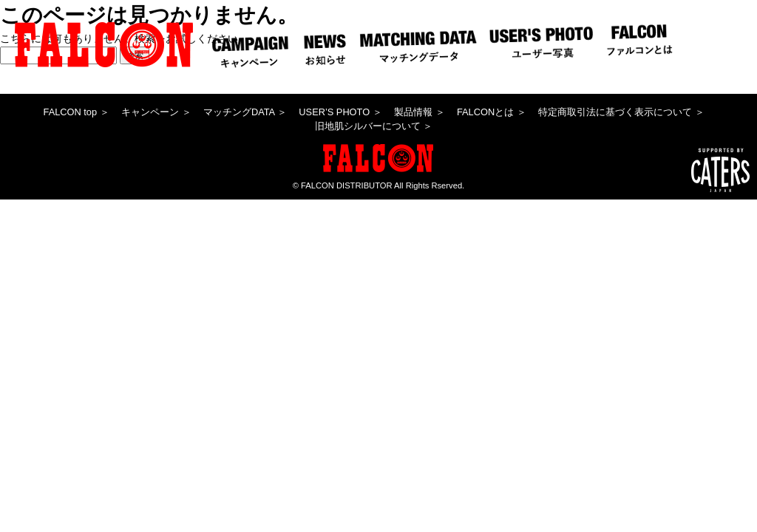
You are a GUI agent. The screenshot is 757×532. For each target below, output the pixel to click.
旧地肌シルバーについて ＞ (374, 126)
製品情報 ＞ (420, 112)
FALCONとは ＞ (492, 112)
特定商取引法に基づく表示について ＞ (621, 112)
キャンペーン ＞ (156, 112)
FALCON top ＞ (77, 112)
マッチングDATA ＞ (245, 112)
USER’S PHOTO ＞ (340, 112)
